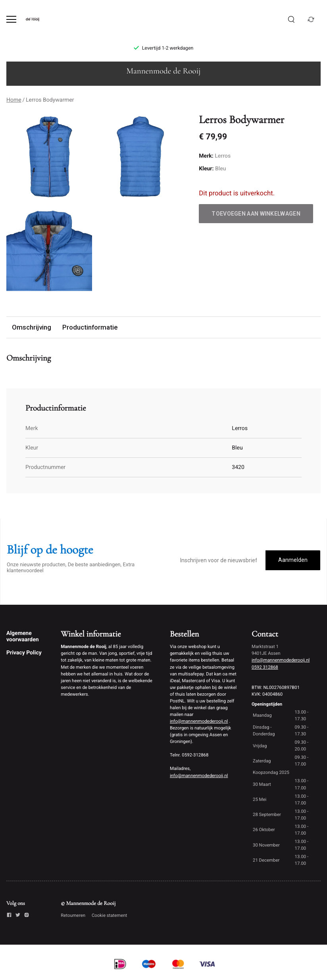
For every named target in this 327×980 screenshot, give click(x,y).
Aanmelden (293, 560)
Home (14, 100)
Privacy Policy (24, 653)
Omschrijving (32, 327)
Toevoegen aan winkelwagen (256, 214)
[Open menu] (11, 19)
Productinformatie (90, 327)
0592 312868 (265, 667)
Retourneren (73, 915)
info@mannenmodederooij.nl (199, 721)
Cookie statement (109, 915)
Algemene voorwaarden (23, 637)
